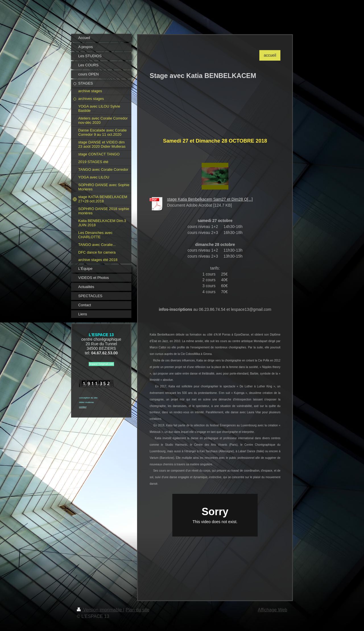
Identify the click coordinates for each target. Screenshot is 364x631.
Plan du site (138, 610)
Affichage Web (273, 610)
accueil (270, 55)
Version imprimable (100, 610)
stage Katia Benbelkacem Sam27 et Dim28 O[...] (210, 199)
